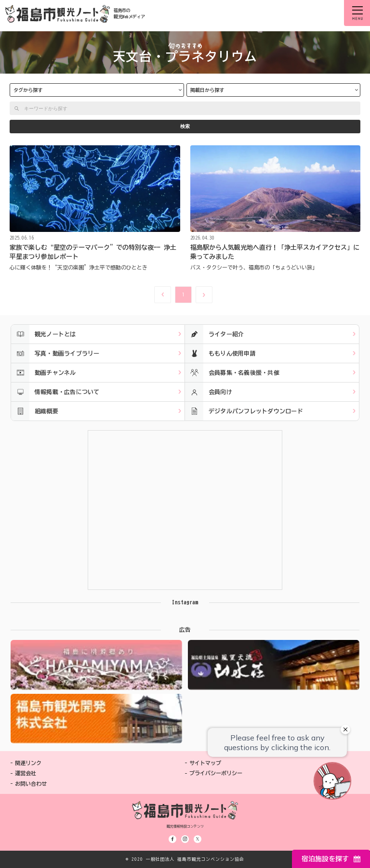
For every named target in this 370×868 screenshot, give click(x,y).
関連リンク (28, 763)
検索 (185, 126)
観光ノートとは (44, 334)
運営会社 (26, 773)
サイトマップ (205, 763)
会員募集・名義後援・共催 (232, 373)
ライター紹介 (214, 334)
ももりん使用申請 (220, 353)
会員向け (209, 392)
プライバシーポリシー (216, 773)
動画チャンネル (44, 373)
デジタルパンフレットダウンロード (244, 411)
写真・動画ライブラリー (55, 353)
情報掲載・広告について (55, 392)
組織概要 (35, 411)
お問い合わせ (31, 784)
